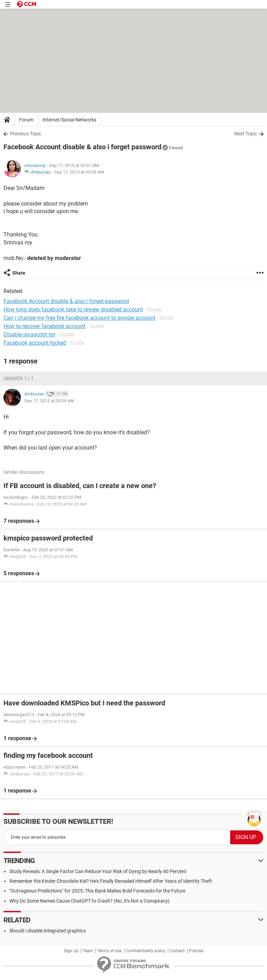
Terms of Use (110, 951)
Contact (177, 951)
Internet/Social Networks (69, 120)
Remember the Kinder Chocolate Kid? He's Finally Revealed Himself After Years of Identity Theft (111, 881)
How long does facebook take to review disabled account (73, 309)
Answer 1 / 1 (19, 378)
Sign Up (71, 951)
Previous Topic (26, 134)
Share (19, 273)
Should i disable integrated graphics (48, 931)
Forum (26, 120)
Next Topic (246, 134)
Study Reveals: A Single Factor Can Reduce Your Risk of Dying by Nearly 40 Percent (98, 871)
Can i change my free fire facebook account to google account (79, 318)
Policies (196, 951)
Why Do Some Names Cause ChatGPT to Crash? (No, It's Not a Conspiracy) (90, 901)
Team (88, 951)
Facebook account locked (35, 343)
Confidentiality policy (146, 951)
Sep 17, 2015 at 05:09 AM (79, 172)
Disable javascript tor (29, 334)
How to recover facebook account (44, 326)
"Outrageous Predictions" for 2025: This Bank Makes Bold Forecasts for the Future (97, 891)
